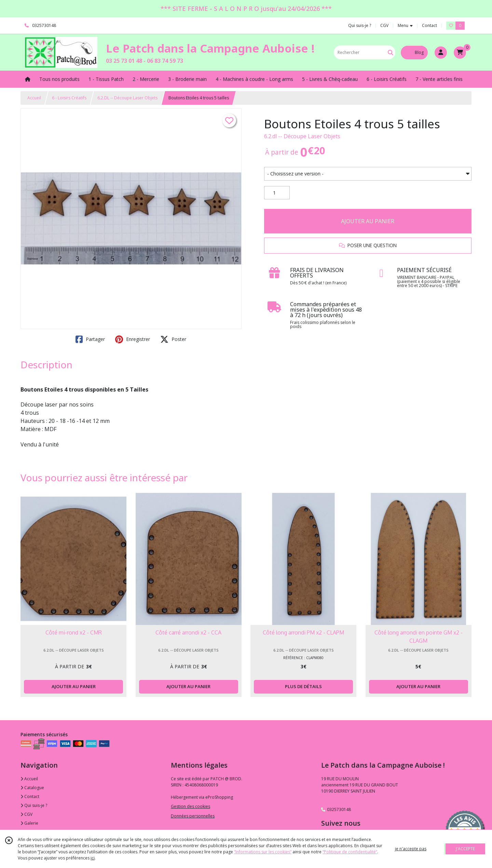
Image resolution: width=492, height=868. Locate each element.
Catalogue (32, 788)
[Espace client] (441, 53)
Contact (429, 25)
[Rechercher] (391, 52)
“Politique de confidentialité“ (350, 852)
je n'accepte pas (411, 849)
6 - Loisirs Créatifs (69, 98)
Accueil (34, 98)
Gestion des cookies (190, 806)
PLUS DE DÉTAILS (303, 686)
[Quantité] (277, 193)
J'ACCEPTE (465, 849)
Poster (173, 339)
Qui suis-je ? (34, 805)
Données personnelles (193, 816)
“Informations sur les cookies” (263, 852)
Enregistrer (133, 339)
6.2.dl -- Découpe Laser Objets (302, 136)
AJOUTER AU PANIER (368, 221)
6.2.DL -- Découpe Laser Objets (127, 98)
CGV (26, 814)
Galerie (29, 823)
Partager (90, 339)
